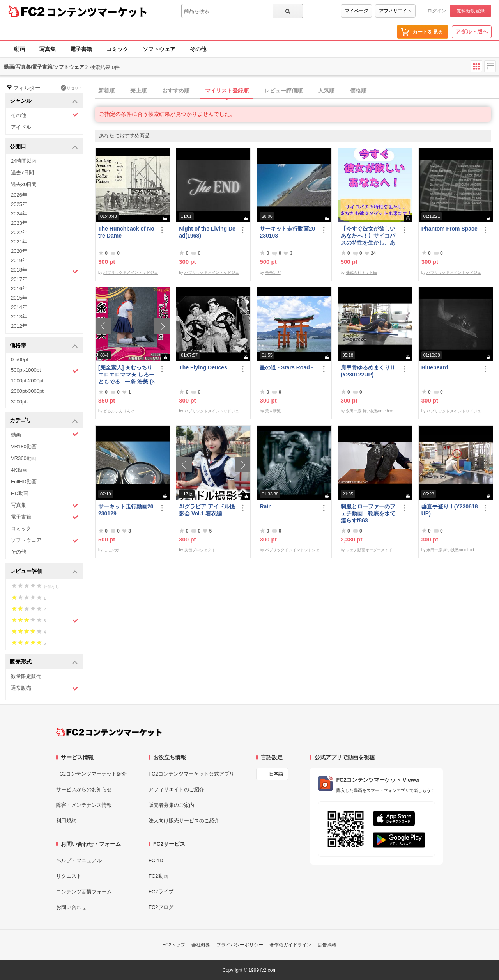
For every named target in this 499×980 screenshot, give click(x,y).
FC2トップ (174, 945)
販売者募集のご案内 (171, 805)
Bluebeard (435, 367)
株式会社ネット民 (361, 273)
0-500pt (19, 360)
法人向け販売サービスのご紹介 (184, 821)
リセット (72, 88)
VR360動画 (24, 458)
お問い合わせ (71, 907)
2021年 (19, 242)
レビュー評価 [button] (44, 572)
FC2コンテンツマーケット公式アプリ (191, 774)
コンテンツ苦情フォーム (84, 892)
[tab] (297, 91)
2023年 (19, 223)
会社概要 (201, 945)
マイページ (356, 11)
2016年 (19, 288)
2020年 (19, 251)
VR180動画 (24, 447)
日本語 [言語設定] (276, 774)
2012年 (19, 326)
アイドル (21, 127)
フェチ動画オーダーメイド (369, 550)
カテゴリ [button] (44, 421)
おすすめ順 (176, 91)
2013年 (19, 317)
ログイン (437, 11)
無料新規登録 (471, 11)
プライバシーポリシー (240, 945)
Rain (265, 506)
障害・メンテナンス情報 (84, 805)
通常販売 (45, 688)
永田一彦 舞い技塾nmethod (370, 411)
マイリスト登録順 (227, 91)
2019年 (19, 260)
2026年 (19, 195)
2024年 (19, 214)
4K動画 (19, 470)
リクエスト (69, 876)
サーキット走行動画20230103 (287, 232)
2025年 (19, 204)
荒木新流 (273, 411)
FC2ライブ (161, 892)
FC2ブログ (161, 907)
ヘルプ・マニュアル (79, 860)
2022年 (19, 232)
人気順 (326, 91)
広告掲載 (327, 945)
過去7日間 (22, 173)
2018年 (45, 271)
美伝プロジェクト (200, 550)
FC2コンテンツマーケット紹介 (91, 774)
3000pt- (19, 402)
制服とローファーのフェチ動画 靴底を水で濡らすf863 (368, 513)
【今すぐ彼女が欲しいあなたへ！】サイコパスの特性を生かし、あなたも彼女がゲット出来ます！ (368, 236)
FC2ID (156, 860)
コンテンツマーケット (97, 12)
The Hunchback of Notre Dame (126, 232)
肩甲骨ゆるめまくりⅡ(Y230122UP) (368, 371)
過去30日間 (24, 184)
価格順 (358, 91)
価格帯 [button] (44, 346)
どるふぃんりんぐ (119, 411)
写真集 (48, 49)
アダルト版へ (472, 32)
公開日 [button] (44, 147)
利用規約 (66, 821)
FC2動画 (158, 876)
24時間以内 (24, 161)
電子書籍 (81, 49)
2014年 (19, 307)
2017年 (19, 279)
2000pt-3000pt (27, 391)
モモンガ (273, 273)
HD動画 (20, 493)
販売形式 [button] (44, 662)
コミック (117, 49)
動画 (19, 49)
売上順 (138, 91)
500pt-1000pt (45, 371)
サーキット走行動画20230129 (126, 510)
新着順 (106, 91)
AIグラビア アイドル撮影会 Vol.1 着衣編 (207, 510)
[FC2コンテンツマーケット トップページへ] (109, 732)
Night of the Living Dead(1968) (207, 232)
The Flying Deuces (203, 367)
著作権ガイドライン (290, 945)
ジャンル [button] (44, 101)
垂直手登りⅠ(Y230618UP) (450, 510)
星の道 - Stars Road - (286, 367)
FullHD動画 (24, 482)
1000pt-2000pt (27, 381)
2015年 (19, 298)
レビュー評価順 (283, 91)
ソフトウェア (159, 49)
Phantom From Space (449, 229)
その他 (198, 49)
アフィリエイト (395, 11)
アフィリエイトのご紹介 (176, 789)
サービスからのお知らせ (84, 789)
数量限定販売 (26, 676)
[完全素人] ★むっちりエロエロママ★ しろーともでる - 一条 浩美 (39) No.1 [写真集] (127, 375)
